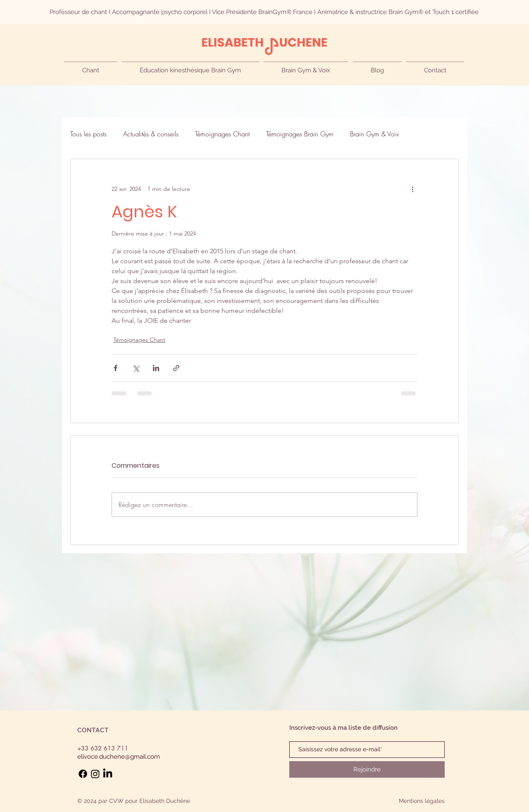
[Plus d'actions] (412, 189)
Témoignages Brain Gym (300, 134)
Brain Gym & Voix (374, 134)
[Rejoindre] (367, 769)
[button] (91, 67)
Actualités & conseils (151, 134)
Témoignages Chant (222, 134)
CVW (116, 801)
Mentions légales (422, 801)
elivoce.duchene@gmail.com (119, 757)
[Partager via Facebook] (116, 368)
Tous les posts (88, 134)
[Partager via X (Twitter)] (136, 368)
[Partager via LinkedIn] (156, 368)
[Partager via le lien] (176, 368)
